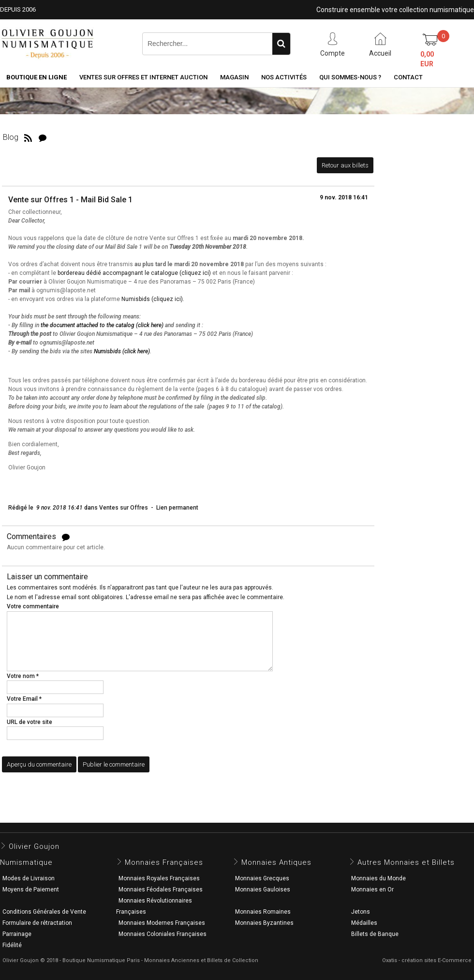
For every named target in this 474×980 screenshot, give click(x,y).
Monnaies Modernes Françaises (162, 923)
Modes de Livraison (29, 878)
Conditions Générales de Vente (44, 912)
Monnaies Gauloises (263, 890)
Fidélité (12, 945)
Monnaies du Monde (378, 878)
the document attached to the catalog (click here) (102, 325)
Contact (408, 77)
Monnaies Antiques (276, 862)
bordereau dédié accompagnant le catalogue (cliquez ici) (134, 273)
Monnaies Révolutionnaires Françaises (154, 906)
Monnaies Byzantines (264, 923)
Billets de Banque (375, 934)
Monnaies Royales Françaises (159, 878)
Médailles (364, 923)
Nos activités (284, 77)
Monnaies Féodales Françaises (161, 890)
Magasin (234, 77)
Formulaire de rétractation (37, 923)
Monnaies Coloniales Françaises (163, 934)
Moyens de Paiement (31, 890)
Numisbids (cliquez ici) (152, 299)
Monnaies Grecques (262, 878)
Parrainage (17, 934)
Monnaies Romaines (263, 912)
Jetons (361, 912)
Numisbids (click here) (122, 351)
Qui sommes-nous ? (350, 77)
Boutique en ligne (37, 77)
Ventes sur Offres (124, 508)
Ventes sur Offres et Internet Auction (143, 77)
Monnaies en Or (372, 890)
